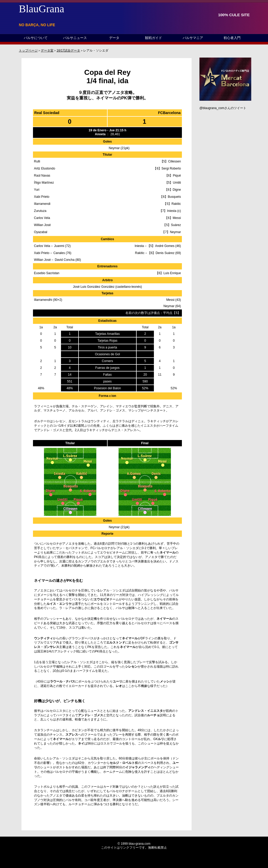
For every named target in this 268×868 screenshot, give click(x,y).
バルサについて (36, 38)
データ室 (47, 50)
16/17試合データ (68, 50)
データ (114, 38)
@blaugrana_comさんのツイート (223, 108)
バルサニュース (75, 38)
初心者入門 (232, 38)
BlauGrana (41, 9)
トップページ (28, 50)
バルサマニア (193, 38)
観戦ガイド (153, 38)
